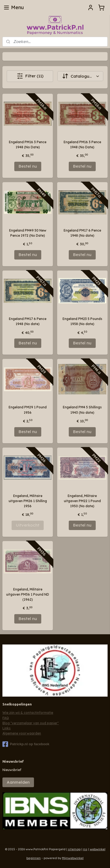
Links (6, 728)
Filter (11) (30, 76)
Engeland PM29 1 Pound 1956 (28, 410)
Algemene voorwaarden (22, 733)
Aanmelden (18, 782)
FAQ (6, 718)
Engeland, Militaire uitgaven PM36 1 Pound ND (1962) (28, 594)
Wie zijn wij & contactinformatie (28, 713)
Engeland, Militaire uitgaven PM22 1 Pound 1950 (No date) (82, 501)
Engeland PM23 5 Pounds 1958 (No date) (82, 321)
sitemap (74, 849)
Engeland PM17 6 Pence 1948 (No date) (82, 233)
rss (85, 849)
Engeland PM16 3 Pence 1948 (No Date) (28, 145)
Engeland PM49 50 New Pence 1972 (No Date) (28, 233)
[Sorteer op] (80, 76)
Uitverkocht (28, 525)
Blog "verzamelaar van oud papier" (31, 723)
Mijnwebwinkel (73, 858)
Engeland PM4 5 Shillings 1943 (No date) (82, 410)
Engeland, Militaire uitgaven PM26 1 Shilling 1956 (28, 501)
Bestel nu (28, 166)
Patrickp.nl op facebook (26, 744)
